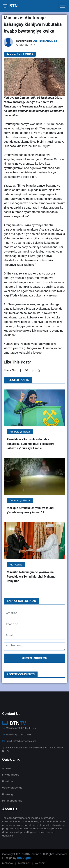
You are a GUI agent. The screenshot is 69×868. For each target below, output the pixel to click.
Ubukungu (8, 794)
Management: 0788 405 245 (19, 728)
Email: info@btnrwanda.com (19, 741)
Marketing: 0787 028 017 (17, 735)
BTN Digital (24, 858)
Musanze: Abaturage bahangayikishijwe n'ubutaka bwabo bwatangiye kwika (33, 24)
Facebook (8, 863)
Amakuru (8, 768)
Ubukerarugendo (12, 788)
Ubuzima (7, 781)
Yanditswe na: (36, 41)
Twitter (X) (24, 863)
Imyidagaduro (11, 775)
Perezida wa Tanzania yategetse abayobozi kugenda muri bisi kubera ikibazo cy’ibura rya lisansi (31, 444)
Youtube (40, 863)
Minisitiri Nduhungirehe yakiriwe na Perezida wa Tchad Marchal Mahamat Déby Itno (32, 577)
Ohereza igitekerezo (34, 658)
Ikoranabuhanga (12, 801)
